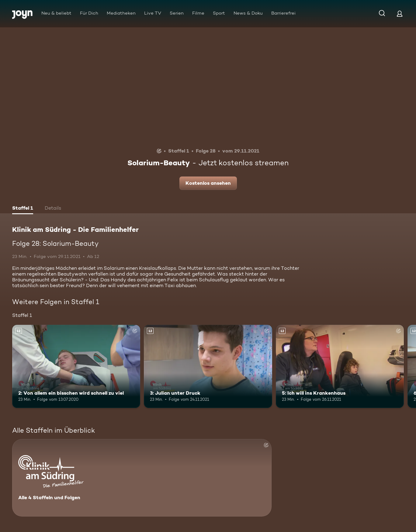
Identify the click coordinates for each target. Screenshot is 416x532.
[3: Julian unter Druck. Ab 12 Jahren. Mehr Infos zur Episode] (208, 366)
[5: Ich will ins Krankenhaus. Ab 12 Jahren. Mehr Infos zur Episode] (340, 366)
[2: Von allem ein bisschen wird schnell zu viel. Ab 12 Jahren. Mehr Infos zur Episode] (76, 366)
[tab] (23, 209)
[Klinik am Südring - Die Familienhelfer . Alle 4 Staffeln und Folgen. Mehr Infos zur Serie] (142, 478)
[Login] (400, 14)
